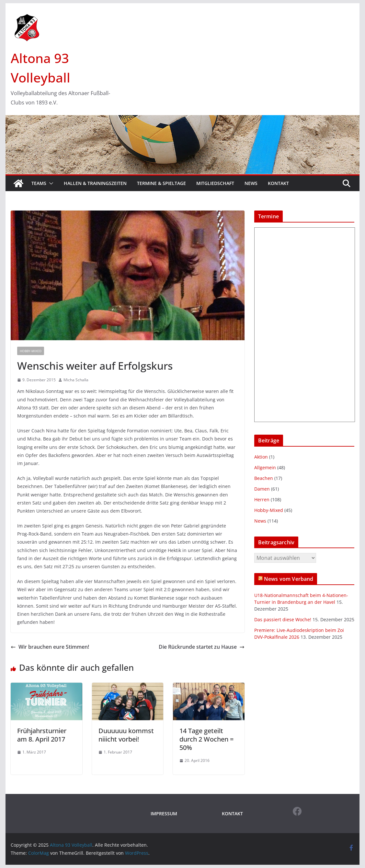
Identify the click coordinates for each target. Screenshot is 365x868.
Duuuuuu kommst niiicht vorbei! (126, 735)
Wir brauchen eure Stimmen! (50, 647)
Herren (262, 499)
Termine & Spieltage (161, 183)
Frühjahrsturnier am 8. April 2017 (42, 735)
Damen (262, 489)
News (251, 183)
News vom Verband (289, 579)
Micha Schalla (76, 380)
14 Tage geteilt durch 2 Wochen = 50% (206, 739)
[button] (50, 183)
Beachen (264, 478)
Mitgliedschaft (215, 183)
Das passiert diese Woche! (283, 619)
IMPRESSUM (164, 814)
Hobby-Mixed (31, 351)
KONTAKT (232, 814)
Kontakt (278, 183)
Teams (39, 183)
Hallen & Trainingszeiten (95, 183)
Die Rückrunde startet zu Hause (202, 647)
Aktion (261, 457)
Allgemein (265, 467)
